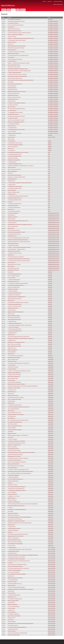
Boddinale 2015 (11, 403)
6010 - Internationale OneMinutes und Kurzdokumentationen (20, 473)
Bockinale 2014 (11, 576)
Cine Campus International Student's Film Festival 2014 (19, 238)
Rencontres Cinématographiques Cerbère (16, 122)
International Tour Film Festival (14, 251)
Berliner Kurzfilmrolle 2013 (13, 359)
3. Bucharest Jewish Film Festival (14, 375)
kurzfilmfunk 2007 (11, 181)
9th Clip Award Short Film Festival (15, 175)
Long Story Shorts (12, 137)
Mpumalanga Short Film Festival (14, 264)
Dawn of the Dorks (52, 137)
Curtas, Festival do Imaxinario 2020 (15, 84)
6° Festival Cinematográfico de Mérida (15, 145)
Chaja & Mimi (51, 358)
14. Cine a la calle (12, 546)
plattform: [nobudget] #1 (13, 171)
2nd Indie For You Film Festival (14, 388)
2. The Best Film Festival (13, 118)
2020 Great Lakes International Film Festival (16, 109)
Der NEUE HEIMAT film (13, 494)
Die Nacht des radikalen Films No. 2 (15, 198)
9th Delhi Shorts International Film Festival (16, 48)
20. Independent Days (12, 128)
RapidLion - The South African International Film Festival (19, 63)
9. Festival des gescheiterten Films (15, 154)
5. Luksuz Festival (12, 608)
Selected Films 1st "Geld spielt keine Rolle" (16, 342)
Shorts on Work (11, 139)
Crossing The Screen (12, 42)
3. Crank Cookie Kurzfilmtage (14, 606)
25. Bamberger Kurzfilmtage (13, 475)
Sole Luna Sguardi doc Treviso (14, 65)
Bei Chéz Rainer (11, 266)
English (58, 4)
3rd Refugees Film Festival (13, 114)
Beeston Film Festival (12, 500)
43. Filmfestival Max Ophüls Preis (14, 19)
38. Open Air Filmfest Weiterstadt (14, 382)
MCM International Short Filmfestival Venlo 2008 (17, 565)
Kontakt (44, 1)
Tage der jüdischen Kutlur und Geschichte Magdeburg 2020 (19, 71)
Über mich (23, 10)
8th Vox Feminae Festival (13, 226)
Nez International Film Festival (14, 230)
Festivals (13, 10)
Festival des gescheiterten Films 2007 (15, 567)
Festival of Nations (12, 101)
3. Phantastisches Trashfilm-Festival (15, 599)
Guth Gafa (10, 483)
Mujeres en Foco (11, 525)
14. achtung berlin (12, 141)
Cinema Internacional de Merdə (14, 211)
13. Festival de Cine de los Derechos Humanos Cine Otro (19, 261)
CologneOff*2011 (11, 603)
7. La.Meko (10, 563)
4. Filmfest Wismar (12, 527)
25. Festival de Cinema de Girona (14, 460)
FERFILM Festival (12, 498)
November (50, 135)
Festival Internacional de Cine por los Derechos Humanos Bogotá (20, 472)
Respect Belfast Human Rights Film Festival (16, 384)
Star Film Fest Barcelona (13, 147)
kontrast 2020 (11, 82)
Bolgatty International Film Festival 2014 (16, 312)
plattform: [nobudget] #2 (13, 350)
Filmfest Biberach (11, 215)
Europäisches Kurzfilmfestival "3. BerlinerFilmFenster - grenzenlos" (21, 166)
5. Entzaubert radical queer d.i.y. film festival (16, 441)
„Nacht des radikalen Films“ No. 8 (14, 413)
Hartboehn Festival (12, 586)
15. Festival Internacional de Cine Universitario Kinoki (18, 56)
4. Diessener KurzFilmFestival (14, 502)
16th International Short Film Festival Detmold (17, 46)
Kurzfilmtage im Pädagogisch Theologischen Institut (18, 69)
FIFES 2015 (10, 173)
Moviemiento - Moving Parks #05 (14, 445)
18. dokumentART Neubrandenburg (15, 422)
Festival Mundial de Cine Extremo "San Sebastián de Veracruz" (20, 225)
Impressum (50, 1)
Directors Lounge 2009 (12, 447)
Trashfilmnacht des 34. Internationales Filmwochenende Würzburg (21, 624)
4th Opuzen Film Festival (13, 513)
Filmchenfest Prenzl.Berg (13, 158)
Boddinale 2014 (11, 354)
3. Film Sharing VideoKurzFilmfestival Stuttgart (17, 574)
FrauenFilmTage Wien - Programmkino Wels (16, 249)
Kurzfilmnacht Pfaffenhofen (13, 481)
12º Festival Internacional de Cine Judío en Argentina (18, 458)
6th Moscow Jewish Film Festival (14, 97)
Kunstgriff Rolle (11, 27)
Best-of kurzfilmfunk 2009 (13, 378)
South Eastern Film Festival (13, 270)
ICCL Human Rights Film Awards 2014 (15, 479)
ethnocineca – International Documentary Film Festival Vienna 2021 (21, 38)
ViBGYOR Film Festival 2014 (14, 515)
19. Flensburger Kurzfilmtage (14, 124)
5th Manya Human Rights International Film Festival (18, 240)
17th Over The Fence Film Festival (15, 306)
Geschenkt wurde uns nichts (53, 213)
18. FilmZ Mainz (11, 57)
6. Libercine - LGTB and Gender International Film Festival (19, 247)
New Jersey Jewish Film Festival (14, 451)
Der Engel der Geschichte (53, 21)
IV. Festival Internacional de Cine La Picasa (16, 130)
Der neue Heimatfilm (12, 492)
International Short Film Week (14, 29)
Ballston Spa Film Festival (13, 396)
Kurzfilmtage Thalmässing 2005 (14, 160)
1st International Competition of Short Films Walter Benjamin (20, 517)
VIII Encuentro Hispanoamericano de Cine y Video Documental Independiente (23, 386)
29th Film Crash (11, 314)
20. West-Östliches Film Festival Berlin (15, 544)
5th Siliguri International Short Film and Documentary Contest (20, 523)
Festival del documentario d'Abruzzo (15, 519)
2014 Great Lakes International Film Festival (16, 232)
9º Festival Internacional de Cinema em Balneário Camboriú (19, 33)
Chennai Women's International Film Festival (17, 443)
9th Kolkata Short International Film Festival (16, 116)
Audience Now (11, 255)
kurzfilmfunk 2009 (11, 401)
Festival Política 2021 (12, 88)
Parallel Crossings (12, 219)
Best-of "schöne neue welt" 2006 (14, 169)
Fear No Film (11, 272)
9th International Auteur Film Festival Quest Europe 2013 (19, 561)
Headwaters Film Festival (13, 289)
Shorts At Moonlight (12, 190)
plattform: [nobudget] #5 (13, 605)
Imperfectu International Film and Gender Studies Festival (19, 242)
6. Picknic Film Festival (12, 439)
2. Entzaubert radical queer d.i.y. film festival (16, 557)
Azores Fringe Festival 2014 (13, 409)
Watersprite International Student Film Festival (17, 92)
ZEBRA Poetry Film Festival (13, 54)
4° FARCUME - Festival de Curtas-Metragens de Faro (18, 470)
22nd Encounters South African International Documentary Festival (21, 80)
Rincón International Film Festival (14, 320)
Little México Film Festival (13, 99)
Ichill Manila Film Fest (12, 236)
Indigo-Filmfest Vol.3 (12, 348)
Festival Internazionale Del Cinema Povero (16, 506)
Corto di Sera (11, 620)
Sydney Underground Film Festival (15, 299)
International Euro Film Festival (14, 358)
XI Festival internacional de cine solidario (16, 257)
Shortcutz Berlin (11, 411)
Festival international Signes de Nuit (15, 78)
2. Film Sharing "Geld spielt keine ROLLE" (16, 285)
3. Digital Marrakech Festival (13, 551)
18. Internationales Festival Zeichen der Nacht (17, 40)
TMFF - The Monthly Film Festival (14, 399)
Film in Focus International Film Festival (16, 25)
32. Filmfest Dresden (12, 61)
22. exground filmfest (12, 369)
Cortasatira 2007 (11, 610)
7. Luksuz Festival (12, 365)
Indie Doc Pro (11, 44)
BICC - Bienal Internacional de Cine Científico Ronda (18, 420)
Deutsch (55, 4)
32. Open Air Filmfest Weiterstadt (14, 570)
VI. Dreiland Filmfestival (13, 291)
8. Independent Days (12, 162)
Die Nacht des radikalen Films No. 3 (15, 584)
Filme (9, 10)
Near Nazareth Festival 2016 (14, 268)
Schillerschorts (11, 394)
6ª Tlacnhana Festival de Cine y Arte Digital (16, 52)
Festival (9, 18)
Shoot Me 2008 (11, 591)
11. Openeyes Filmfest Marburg (14, 280)
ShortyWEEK (11, 432)
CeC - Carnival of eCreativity (14, 572)
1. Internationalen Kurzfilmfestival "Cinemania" (17, 491)
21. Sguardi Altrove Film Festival (14, 234)
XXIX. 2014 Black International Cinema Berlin (17, 487)
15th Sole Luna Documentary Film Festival (16, 120)
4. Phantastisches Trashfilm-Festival (15, 187)
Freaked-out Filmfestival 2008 (14, 192)
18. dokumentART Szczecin (13, 449)
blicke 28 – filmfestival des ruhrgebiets (15, 35)
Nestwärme (50, 19)
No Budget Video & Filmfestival (14, 295)
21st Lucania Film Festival (13, 23)
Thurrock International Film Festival (15, 426)
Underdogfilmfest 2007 (12, 179)
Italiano (61, 4)
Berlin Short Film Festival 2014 (14, 377)
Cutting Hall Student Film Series (14, 529)
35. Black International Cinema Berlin (15, 59)
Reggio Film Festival (12, 434)
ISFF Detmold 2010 (12, 416)
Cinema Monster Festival (13, 206)
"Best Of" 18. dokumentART (13, 538)
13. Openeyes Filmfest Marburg (14, 595)
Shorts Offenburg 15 (12, 392)
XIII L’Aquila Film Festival (13, 105)
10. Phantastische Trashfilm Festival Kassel (16, 559)
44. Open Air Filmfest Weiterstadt (14, 73)
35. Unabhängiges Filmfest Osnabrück (15, 113)
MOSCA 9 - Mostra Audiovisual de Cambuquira (17, 462)
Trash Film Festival (12, 168)
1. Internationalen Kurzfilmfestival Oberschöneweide (18, 196)
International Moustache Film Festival (15, 578)
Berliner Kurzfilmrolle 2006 (13, 601)
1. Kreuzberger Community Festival (15, 405)
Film (49, 18)
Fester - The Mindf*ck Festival (14, 276)
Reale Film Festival (12, 126)
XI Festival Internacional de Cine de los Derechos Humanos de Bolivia (21, 453)
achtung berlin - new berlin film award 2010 (16, 521)
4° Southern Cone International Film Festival (16, 103)
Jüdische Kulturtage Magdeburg (14, 373)
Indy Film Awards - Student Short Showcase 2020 (17, 76)
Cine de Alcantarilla (12, 612)
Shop (18, 10)
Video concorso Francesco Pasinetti (15, 542)
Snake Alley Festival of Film (13, 282)
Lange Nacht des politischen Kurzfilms (15, 454)
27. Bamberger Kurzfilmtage (13, 614)
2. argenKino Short (12, 185)
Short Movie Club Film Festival (14, 67)
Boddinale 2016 (11, 228)
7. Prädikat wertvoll (12, 135)
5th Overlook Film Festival (13, 244)
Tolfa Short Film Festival (13, 424)
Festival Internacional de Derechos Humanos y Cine (18, 221)
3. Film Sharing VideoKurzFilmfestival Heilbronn (17, 627)
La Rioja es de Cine (12, 390)
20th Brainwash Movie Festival (14, 316)
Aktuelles (4, 10)
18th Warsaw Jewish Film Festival (15, 133)
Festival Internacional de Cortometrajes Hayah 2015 (18, 534)
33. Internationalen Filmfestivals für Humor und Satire (18, 152)
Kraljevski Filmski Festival (13, 95)
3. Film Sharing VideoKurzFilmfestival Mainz (16, 587)
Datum (3, 18)
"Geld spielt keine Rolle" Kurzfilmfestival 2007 (17, 297)
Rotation (50, 141)
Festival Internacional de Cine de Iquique (16, 466)
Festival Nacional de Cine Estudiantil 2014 (16, 489)
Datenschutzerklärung (58, 1)
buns (49, 152)
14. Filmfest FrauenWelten (13, 213)
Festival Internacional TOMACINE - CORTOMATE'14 (18, 435)
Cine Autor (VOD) (11, 263)
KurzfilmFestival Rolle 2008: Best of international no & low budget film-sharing (23, 555)
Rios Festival (11, 511)
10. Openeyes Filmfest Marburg (14, 207)
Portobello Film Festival (13, 90)
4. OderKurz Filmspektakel (13, 477)
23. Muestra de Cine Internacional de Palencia (17, 510)
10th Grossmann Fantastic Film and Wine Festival (18, 633)
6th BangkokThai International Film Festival (16, 21)
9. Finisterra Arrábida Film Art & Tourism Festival (17, 75)
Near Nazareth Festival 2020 (14, 94)
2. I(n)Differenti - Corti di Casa (14, 496)
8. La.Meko (10, 508)
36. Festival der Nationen (13, 625)
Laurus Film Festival (12, 37)
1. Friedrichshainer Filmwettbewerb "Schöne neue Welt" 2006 (20, 183)
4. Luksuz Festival (12, 278)
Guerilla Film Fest (11, 618)
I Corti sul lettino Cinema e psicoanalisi (15, 356)
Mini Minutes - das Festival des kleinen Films (17, 177)
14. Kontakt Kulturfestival (13, 580)
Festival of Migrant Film (13, 468)
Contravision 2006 (12, 194)
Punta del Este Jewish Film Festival (15, 430)
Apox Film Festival (12, 107)
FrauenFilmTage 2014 (12, 223)
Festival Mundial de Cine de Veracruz (15, 143)
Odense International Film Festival (15, 31)
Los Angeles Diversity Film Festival (15, 253)
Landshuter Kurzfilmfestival (13, 530)
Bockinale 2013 (11, 209)
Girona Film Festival (12, 50)
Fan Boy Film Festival (12, 582)
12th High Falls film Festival (13, 245)
